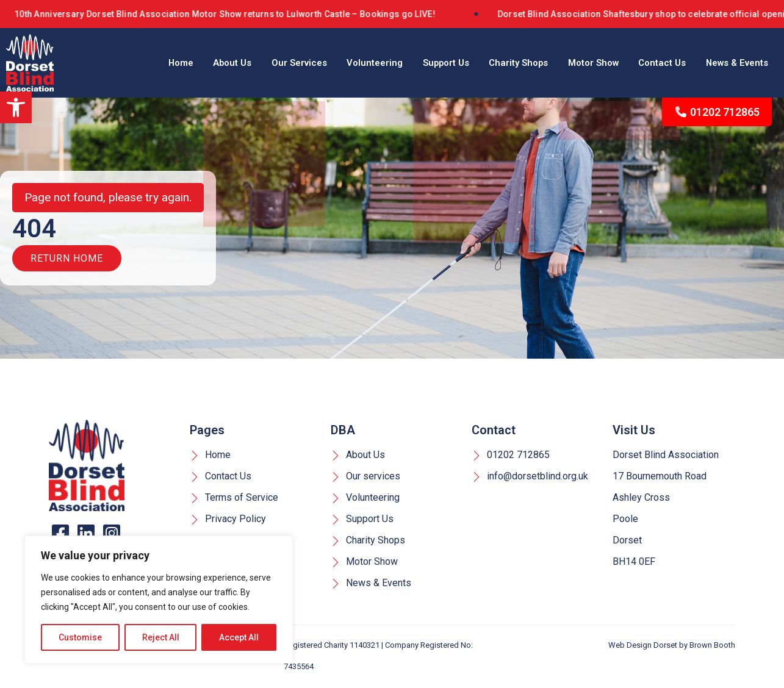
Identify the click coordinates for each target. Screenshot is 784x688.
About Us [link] (184, 63)
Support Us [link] (415, 63)
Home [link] (127, 63)
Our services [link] (365, 478)
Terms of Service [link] (234, 499)
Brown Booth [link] (712, 647)
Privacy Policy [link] (228, 521)
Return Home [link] (67, 262)
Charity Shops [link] (494, 63)
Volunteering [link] (338, 63)
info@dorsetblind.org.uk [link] (530, 478)
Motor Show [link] (575, 63)
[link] (16, 107)
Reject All (161, 637)
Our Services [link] (257, 63)
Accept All (239, 637)
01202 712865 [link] (717, 112)
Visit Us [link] (634, 432)
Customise (80, 637)
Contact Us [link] (650, 63)
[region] (159, 600)
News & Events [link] (732, 63)
